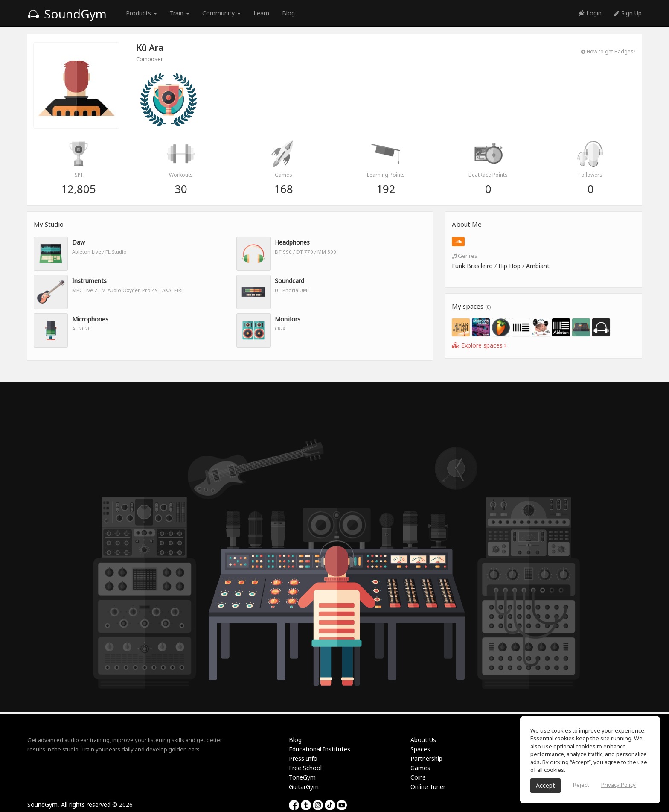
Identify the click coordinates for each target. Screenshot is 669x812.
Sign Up (628, 13)
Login (590, 13)
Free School (305, 768)
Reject (581, 785)
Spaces (420, 749)
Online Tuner (428, 787)
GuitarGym (304, 787)
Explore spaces (479, 345)
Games (420, 768)
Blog (288, 13)
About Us (423, 740)
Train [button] (180, 13)
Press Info (303, 758)
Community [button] (221, 13)
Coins (418, 777)
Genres (465, 256)
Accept (545, 785)
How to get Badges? (608, 51)
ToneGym (302, 777)
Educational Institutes (320, 749)
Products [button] (141, 13)
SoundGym (67, 14)
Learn (261, 13)
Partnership (426, 758)
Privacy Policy (618, 785)
